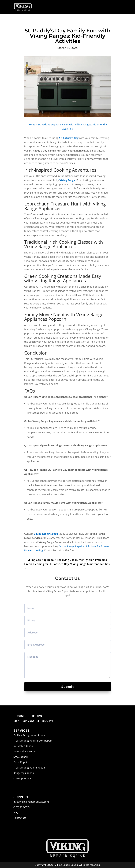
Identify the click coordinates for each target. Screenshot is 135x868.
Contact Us (20, 818)
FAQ (16, 812)
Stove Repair (21, 757)
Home (32, 124)
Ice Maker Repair (23, 746)
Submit (68, 687)
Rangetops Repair (24, 773)
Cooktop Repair (22, 778)
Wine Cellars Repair (25, 751)
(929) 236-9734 (22, 807)
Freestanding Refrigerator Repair (33, 741)
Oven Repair (21, 762)
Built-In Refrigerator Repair (29, 735)
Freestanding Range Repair (29, 768)
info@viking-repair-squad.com (31, 802)
